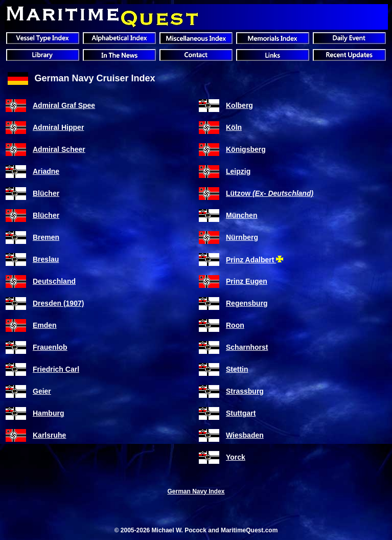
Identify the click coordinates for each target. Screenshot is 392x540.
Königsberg (246, 149)
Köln (234, 127)
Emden (45, 325)
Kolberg (239, 105)
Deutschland (54, 281)
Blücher (46, 193)
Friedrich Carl (56, 369)
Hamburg (48, 413)
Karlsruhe (49, 435)
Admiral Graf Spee (64, 105)
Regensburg (247, 303)
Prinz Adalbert (251, 260)
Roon (235, 325)
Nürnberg (242, 237)
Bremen (46, 237)
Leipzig (238, 171)
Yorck (236, 457)
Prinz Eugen (247, 281)
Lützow (270, 193)
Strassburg (245, 391)
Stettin (237, 369)
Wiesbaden (245, 435)
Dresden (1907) (58, 303)
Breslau (46, 259)
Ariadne (46, 171)
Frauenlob (50, 347)
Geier (42, 391)
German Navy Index (196, 491)
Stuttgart (241, 413)
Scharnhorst (247, 347)
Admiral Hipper (58, 127)
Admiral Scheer (59, 149)
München (241, 215)
